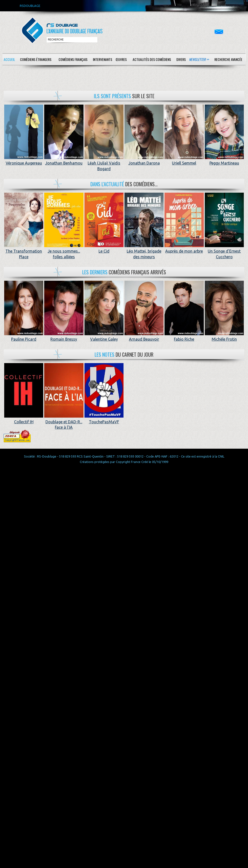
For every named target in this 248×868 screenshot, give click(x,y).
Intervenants (103, 59)
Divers (181, 59)
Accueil (9, 59)
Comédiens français (73, 59)
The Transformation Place (24, 251)
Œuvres (121, 59)
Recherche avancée (228, 59)
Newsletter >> (199, 59)
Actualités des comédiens (152, 59)
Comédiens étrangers (36, 59)
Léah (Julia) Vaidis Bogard (104, 163)
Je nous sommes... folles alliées (64, 251)
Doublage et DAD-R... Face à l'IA (64, 422)
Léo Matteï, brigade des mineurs (144, 251)
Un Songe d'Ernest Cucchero (224, 251)
